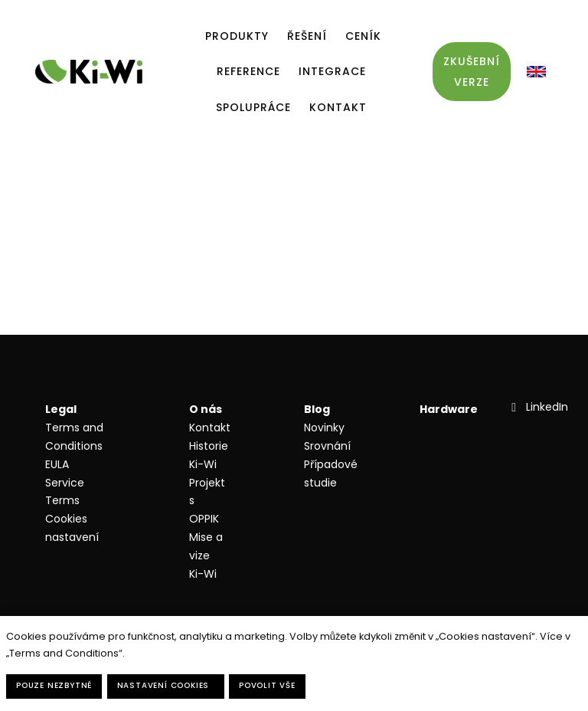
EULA (57, 464)
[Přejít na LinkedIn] (538, 407)
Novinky (324, 428)
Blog (317, 409)
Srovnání (327, 446)
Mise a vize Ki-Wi (206, 555)
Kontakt (210, 428)
